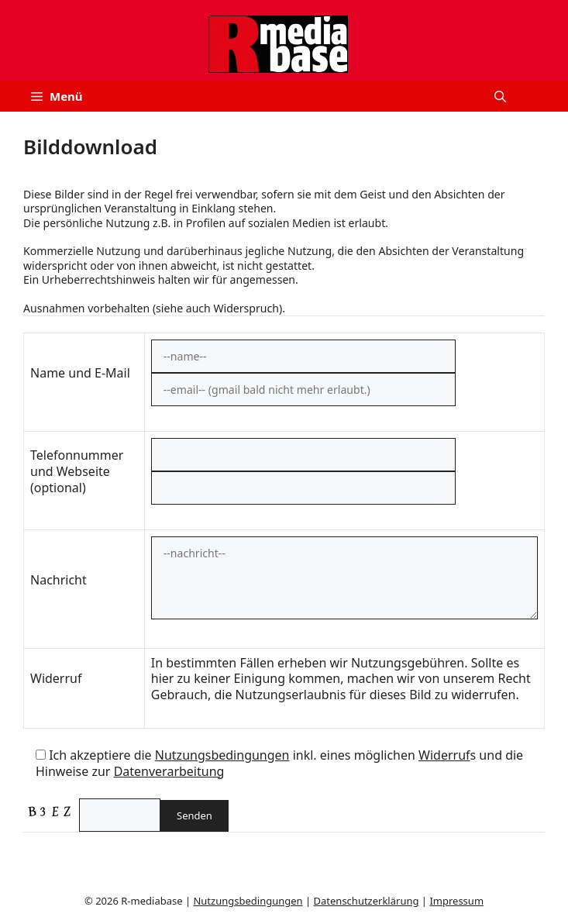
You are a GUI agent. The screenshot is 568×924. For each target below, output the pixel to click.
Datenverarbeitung (169, 771)
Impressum (456, 901)
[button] (500, 96)
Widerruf (444, 755)
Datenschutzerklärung (367, 901)
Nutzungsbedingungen (222, 755)
